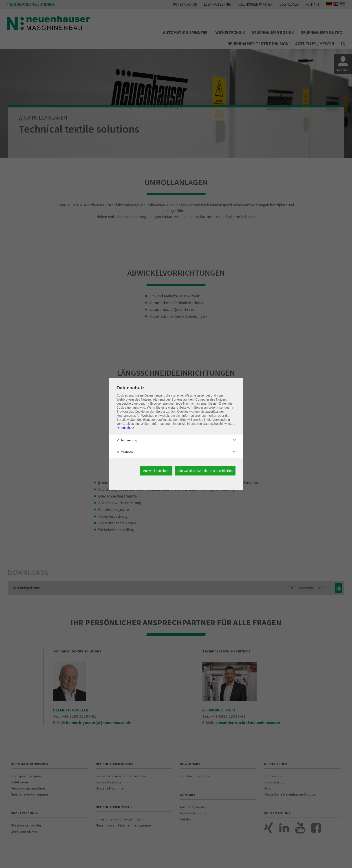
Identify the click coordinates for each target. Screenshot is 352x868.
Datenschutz (125, 428)
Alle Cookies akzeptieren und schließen (205, 471)
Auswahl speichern (156, 471)
